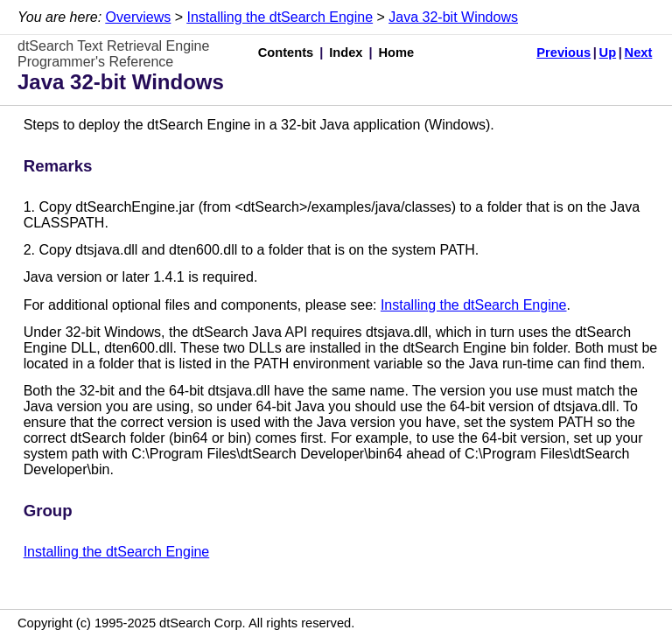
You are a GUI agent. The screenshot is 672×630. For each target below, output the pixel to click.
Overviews (139, 17)
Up (608, 52)
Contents (286, 52)
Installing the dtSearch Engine (280, 17)
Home (397, 52)
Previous (563, 52)
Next (639, 52)
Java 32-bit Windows (453, 17)
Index (346, 52)
